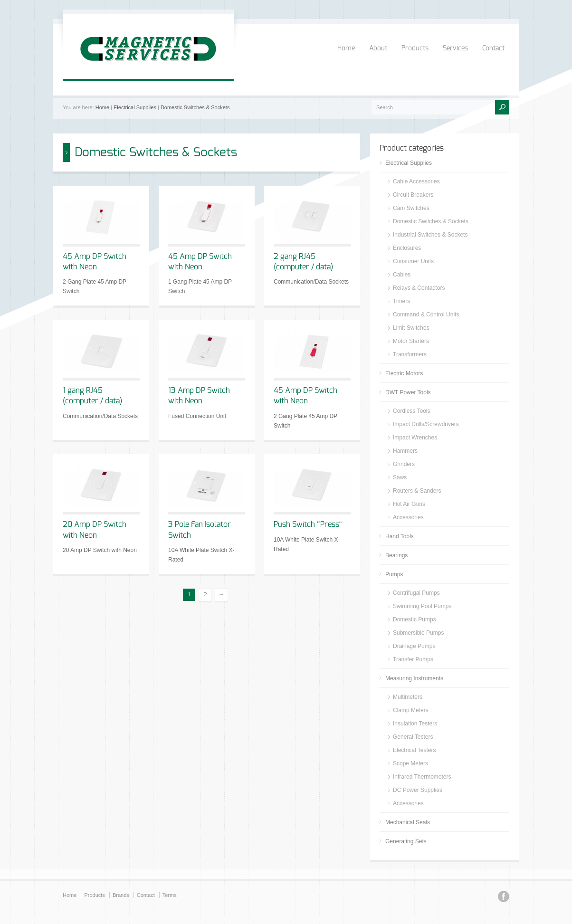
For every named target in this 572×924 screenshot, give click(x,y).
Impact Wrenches (415, 438)
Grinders (404, 464)
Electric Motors (404, 373)
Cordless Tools (411, 411)
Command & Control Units (426, 314)
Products (415, 48)
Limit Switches (411, 328)
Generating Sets (406, 841)
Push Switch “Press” (308, 524)
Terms (170, 895)
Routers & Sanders (417, 491)
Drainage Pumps (414, 646)
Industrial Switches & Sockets (430, 235)
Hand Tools (400, 536)
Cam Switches (411, 208)
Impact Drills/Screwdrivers (426, 424)
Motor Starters (411, 341)
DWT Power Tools (408, 392)
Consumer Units (413, 261)
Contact (493, 48)
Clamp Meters (411, 710)
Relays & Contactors (419, 288)
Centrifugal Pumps (416, 593)
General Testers (413, 737)
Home (346, 48)
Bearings (396, 555)
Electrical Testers (414, 750)
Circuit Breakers (413, 195)
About (378, 48)
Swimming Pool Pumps (422, 606)
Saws (400, 477)
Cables (402, 275)
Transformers (410, 354)
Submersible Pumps (418, 633)
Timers (401, 301)
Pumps (394, 574)
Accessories (408, 517)
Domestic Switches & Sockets (195, 107)
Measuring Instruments (414, 678)
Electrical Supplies (135, 107)
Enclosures (407, 248)
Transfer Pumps (413, 659)
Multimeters (408, 697)
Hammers (405, 451)
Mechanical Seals (408, 822)
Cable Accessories (416, 181)
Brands (121, 895)
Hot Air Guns (409, 504)
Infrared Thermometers (422, 777)
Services (455, 48)
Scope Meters (410, 763)
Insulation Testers (415, 724)
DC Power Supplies (418, 790)
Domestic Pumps (415, 619)
